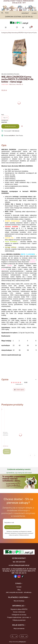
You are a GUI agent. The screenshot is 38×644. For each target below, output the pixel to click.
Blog (19, 590)
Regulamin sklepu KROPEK (19, 609)
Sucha (35, 33)
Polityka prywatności (19, 620)
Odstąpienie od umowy (19, 615)
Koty (26, 33)
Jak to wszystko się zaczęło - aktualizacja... (19, 592)
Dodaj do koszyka (10, 126)
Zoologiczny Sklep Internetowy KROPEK (12, 33)
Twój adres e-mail (9, 523)
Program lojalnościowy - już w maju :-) (19, 617)
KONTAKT (25, 13)
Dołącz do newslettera (13, 527)
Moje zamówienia (19, 629)
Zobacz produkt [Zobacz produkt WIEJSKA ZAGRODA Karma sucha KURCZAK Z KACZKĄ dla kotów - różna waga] (7, 452)
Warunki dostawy (19, 601)
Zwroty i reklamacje (19, 612)
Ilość (3, 115)
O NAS (34, 13)
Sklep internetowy (17, 642)
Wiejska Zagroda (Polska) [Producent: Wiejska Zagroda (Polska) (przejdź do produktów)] (10, 74)
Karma (30, 33)
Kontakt (19, 587)
